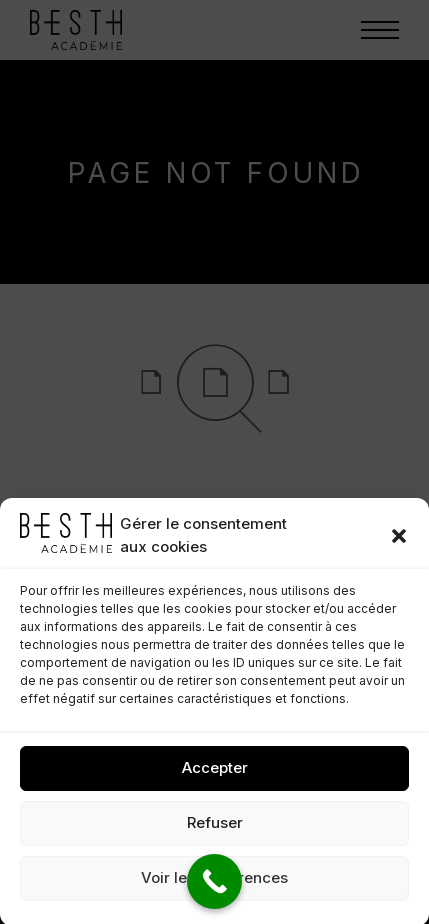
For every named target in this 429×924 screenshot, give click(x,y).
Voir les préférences (214, 887)
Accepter (215, 777)
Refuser (215, 832)
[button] (399, 545)
